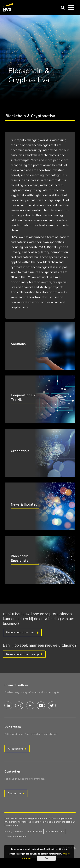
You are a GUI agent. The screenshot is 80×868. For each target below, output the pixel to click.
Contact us (15, 793)
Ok (46, 858)
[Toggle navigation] (71, 8)
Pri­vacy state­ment (14, 832)
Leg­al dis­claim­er (34, 832)
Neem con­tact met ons (21, 632)
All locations (16, 749)
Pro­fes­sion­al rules (55, 832)
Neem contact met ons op (23, 654)
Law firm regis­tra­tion (16, 837)
